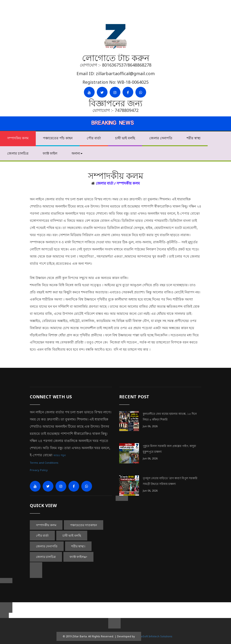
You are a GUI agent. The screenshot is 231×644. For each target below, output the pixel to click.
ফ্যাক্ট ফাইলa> (78, 557)
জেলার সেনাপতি (161, 138)
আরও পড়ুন (60, 455)
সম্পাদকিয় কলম (18, 138)
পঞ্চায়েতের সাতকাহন (84, 525)
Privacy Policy (39, 470)
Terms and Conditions (44, 463)
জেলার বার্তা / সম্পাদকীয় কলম (118, 183)
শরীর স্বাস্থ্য (194, 138)
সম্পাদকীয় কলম (46, 525)
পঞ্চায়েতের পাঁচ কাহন (58, 138)
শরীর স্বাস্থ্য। (78, 546)
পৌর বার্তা (94, 138)
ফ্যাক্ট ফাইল (50, 153)
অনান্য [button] (77, 153)
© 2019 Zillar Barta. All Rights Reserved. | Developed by (99, 636)
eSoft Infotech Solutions (157, 636)
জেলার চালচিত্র (18, 153)
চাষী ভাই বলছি (125, 138)
